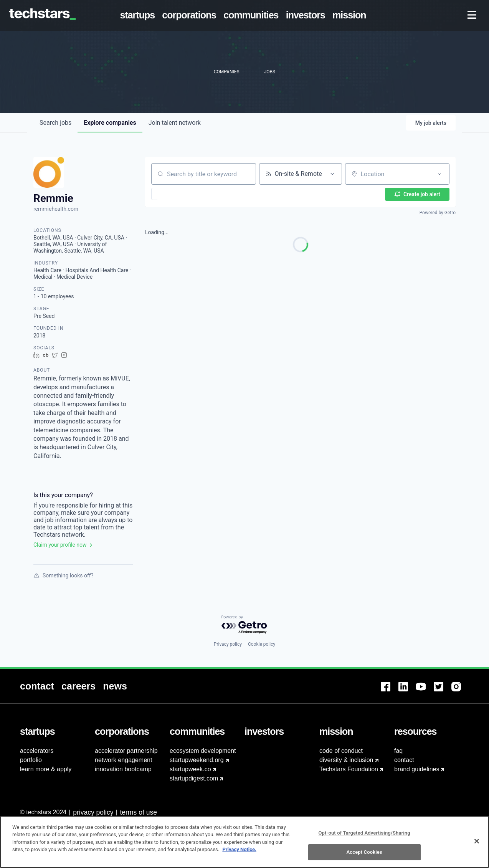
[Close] (477, 841)
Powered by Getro (438, 213)
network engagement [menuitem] (123, 760)
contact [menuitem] (404, 760)
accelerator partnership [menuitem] (126, 751)
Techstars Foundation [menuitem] (349, 769)
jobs (55, 123)
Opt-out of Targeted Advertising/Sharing (364, 833)
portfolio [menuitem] (31, 760)
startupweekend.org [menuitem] (197, 760)
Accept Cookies (364, 852)
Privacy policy (228, 644)
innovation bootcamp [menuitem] (123, 769)
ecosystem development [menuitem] (203, 751)
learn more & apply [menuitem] (46, 769)
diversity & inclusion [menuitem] (346, 760)
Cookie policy (262, 644)
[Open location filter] (439, 174)
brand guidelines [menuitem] (417, 769)
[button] (177, 194)
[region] (244, 842)
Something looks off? (63, 575)
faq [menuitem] (398, 751)
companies (110, 123)
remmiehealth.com (56, 209)
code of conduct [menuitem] (341, 751)
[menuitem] (139, 15)
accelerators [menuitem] (37, 751)
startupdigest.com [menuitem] (194, 778)
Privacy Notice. (239, 849)
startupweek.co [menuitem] (190, 769)
